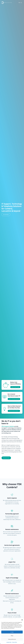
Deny (12, 636)
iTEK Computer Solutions (8, 426)
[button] (22, 620)
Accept (12, 632)
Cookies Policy (9, 642)
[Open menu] (20, 3)
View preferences (12, 639)
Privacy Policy (15, 642)
